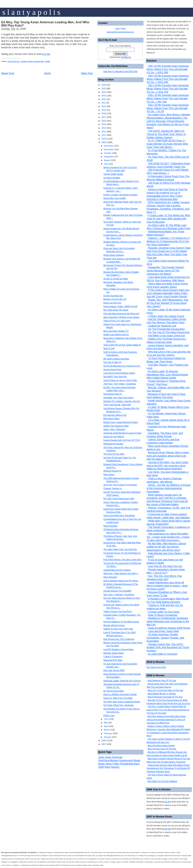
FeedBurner (126, 57)
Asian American (14, 61)
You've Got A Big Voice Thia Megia (119, 515)
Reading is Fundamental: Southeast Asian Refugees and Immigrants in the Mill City (168, 621)
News (109, 764)
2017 (104, 117)
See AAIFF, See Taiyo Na (115, 377)
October (107, 153)
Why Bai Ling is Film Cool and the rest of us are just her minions (169, 353)
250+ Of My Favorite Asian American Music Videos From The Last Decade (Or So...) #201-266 (168, 69)
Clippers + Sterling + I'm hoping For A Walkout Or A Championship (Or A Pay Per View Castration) (168, 241)
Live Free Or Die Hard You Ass (165, 566)
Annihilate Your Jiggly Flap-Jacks (118, 398)
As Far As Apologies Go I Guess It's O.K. (122, 366)
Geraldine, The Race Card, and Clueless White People (165, 435)
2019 (104, 110)
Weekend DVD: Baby (113, 660)
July (106, 164)
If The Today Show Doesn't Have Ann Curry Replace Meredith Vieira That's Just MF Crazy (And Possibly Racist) (168, 293)
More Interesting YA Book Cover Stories (121, 317)
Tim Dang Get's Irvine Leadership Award (122, 702)
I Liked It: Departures (113, 656)
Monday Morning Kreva (114, 625)
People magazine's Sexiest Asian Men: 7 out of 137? (166, 571)
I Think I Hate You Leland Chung (166, 316)
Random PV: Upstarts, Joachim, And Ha (122, 401)
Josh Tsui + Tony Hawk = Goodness (120, 384)
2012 (104, 132)
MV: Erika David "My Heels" (116, 310)
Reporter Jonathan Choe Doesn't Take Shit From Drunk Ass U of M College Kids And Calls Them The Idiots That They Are (169, 253)
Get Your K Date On (112, 362)
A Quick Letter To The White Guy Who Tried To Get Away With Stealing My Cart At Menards (168, 219)
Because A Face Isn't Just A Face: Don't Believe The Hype (166, 396)
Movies (114, 760)
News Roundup (110, 526)
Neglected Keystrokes (113, 444)
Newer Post (8, 73)
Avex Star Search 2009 (114, 670)
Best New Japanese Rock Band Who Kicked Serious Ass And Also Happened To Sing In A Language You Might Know (166, 720)
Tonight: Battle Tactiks (113, 174)
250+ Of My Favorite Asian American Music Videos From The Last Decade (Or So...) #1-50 (168, 108)
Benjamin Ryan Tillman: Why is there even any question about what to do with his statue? (168, 456)
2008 (104, 740)
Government (126, 760)
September (109, 157)
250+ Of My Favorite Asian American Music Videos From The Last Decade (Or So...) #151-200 (168, 79)
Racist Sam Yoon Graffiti (115, 198)
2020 (104, 106)
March (107, 730)
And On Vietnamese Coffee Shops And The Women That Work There (166, 321)
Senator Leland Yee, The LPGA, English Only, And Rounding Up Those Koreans (168, 647)
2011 (104, 135)
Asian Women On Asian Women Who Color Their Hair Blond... (167, 145)
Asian (101, 757)
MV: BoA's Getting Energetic (116, 359)
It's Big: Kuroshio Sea (113, 296)
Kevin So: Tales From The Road (118, 698)
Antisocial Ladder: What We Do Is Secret (122, 681)
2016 (104, 121)
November (109, 149)
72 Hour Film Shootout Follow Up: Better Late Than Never (166, 360)
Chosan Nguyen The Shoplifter (117, 591)
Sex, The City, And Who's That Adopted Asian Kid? (164, 578)
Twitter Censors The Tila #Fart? (118, 611)
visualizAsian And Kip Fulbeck (117, 570)
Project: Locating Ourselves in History (121, 195)
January (107, 737)
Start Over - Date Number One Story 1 (121, 573)
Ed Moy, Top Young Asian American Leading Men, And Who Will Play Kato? (45, 24)
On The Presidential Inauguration (167, 329)
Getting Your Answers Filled (116, 426)
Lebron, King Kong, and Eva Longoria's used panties (163, 441)
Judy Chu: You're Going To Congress (120, 485)
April (106, 726)
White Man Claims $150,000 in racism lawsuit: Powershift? (168, 522)
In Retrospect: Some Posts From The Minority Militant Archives (168, 178)
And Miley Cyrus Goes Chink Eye (166, 336)
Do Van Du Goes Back (114, 691)
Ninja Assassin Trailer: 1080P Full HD (120, 306)
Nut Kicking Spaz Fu (113, 394)
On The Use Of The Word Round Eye (169, 332)
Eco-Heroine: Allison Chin (115, 415)
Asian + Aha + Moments (114, 429)
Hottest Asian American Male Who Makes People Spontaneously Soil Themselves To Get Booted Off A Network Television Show (168, 768)
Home (47, 73)
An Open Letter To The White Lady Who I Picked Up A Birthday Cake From (168, 227)
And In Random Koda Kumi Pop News (121, 581)
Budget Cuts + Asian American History (121, 422)
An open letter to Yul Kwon (163, 654)
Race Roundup (110, 577)
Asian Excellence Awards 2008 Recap (169, 628)
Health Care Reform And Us (116, 334)
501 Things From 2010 (156, 667)
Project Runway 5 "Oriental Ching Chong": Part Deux (166, 383)
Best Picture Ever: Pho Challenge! (119, 639)
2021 (104, 103)
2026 (104, 85)
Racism (115, 767)
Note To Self (109, 348)
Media (47, 61)
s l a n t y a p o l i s (31, 12)
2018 (104, 113)
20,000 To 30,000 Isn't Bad (116, 279)
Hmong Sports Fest (112, 369)
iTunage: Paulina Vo (113, 488)
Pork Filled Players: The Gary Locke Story (123, 559)
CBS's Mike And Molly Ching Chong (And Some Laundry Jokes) (167, 285)
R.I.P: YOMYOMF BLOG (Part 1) (166, 140)
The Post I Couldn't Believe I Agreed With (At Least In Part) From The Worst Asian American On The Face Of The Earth (168, 710)
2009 (104, 142)
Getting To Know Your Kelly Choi (118, 629)
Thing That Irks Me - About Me (117, 405)
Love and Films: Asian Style (164, 631)
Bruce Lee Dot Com (112, 303)
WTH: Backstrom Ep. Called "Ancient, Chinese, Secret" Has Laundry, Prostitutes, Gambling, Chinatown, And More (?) (168, 207)
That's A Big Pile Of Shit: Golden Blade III (122, 345)
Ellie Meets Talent (111, 419)
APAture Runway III (112, 471)
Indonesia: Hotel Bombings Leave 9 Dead (122, 433)
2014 (104, 128)
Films (107, 760)
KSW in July (109, 715)
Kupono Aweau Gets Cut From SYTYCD (122, 440)
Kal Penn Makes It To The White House (121, 622)
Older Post (87, 73)
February (108, 733)
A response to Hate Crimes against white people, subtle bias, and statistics (168, 516)
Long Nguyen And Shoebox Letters (119, 373)
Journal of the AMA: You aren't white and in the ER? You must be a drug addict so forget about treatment (167, 466)
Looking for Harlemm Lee (162, 326)
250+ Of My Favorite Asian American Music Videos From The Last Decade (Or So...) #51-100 (168, 98)
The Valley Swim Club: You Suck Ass (120, 549)
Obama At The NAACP (114, 437)
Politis (116, 764)
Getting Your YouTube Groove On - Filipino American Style (167, 340)
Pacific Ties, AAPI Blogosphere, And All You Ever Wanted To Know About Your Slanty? (167, 303)
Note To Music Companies (163, 615)
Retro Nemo (109, 474)
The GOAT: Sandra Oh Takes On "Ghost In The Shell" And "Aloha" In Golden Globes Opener (166, 134)
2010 (104, 139)
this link (168, 802)
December (109, 146)
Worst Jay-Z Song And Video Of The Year (165, 690)
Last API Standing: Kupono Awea (118, 649)
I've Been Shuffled (112, 178)
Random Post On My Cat (115, 299)
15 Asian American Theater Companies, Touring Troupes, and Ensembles (165, 638)
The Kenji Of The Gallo (114, 454)
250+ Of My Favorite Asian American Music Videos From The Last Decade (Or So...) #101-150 (168, 89)
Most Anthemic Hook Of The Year (162, 681)
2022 (104, 99)
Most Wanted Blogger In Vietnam (162, 694)
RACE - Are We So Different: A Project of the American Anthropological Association (169, 488)
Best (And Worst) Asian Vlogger (161, 746)
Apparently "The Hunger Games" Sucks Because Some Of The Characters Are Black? (165, 271)
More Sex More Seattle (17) (116, 331)
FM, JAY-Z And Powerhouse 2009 (119, 499)
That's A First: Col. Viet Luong (117, 321)
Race (107, 767)
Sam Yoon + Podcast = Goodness (119, 595)
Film (101, 760)
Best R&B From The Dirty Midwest (162, 781)
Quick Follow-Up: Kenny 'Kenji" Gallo (120, 380)
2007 (104, 744)
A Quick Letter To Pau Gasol (164, 612)
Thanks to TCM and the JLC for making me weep (165, 607)
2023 (104, 96)
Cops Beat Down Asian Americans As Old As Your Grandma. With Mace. (168, 279)
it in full (46, 54)
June (106, 719)
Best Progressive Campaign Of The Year (165, 697)
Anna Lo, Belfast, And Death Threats (120, 694)
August (107, 160)
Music (102, 764)
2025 (104, 88)
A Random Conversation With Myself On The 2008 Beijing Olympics (168, 600)
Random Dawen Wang (114, 653)
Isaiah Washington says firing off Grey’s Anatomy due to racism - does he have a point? (167, 586)
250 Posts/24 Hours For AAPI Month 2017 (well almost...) (168, 171)
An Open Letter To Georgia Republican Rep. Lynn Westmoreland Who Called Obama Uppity (167, 375)
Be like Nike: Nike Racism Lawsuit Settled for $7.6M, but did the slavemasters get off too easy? (166, 547)
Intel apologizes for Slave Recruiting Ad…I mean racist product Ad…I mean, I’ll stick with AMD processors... (168, 537)
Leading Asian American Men (32, 61)
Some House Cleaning (114, 255)
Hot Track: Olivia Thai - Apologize (119, 705)
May (106, 723)
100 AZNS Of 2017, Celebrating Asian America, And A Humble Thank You (168, 165)
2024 (104, 92)
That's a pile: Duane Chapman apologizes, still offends (164, 480)
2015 (104, 124)
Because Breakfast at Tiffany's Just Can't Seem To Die (167, 594)
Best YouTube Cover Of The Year (162, 749)
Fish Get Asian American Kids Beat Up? (122, 314)
